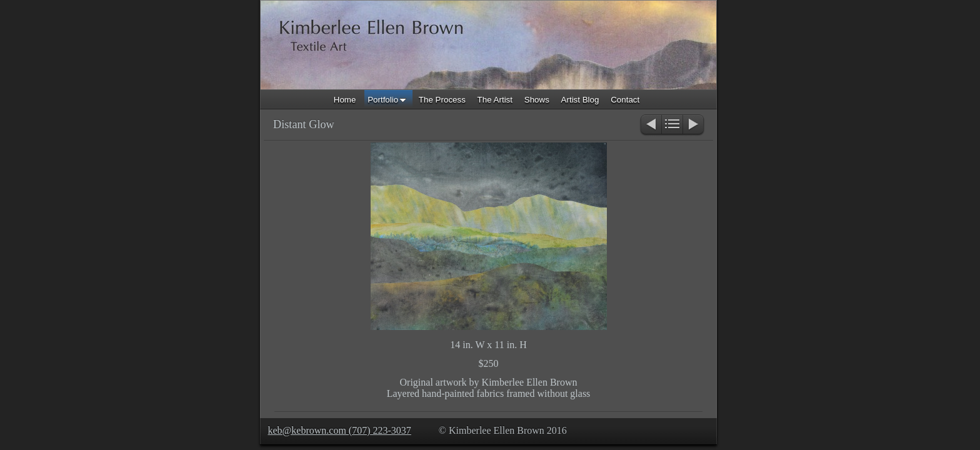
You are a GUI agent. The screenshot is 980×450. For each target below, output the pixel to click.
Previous (650, 125)
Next (694, 125)
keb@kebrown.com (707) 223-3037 (340, 430)
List (672, 125)
